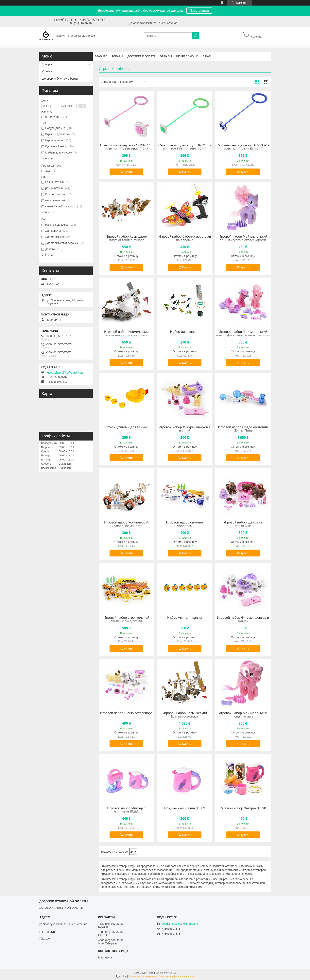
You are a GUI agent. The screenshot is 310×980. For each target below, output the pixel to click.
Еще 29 (50, 212)
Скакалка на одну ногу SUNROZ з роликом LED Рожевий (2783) (126, 147)
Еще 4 (49, 255)
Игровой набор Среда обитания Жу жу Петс (243, 429)
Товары (117, 56)
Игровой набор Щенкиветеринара (126, 713)
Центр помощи (187, 56)
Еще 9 (49, 159)
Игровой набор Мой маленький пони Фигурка (243, 715)
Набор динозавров (185, 332)
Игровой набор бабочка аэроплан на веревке (185, 238)
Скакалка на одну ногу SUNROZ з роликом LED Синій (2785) (243, 147)
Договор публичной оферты (60, 79)
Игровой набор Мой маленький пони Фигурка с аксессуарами (243, 238)
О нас (207, 56)
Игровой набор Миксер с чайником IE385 (126, 810)
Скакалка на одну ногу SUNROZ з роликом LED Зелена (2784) (185, 147)
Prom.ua (172, 973)
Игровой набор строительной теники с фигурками (126, 619)
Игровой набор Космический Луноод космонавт (126, 524)
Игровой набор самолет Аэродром (185, 524)
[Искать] (196, 36)
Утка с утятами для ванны (126, 427)
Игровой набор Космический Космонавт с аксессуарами (126, 334)
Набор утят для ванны (185, 618)
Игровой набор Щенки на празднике (243, 524)
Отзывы (166, 56)
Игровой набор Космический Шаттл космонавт (185, 715)
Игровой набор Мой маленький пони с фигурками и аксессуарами (243, 334)
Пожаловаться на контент (143, 976)
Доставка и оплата (141, 56)
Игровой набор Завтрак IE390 (243, 808)
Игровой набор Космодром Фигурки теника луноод (126, 238)
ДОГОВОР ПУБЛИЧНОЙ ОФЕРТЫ (61, 908)
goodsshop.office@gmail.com (65, 373)
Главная (101, 56)
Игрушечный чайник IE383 (185, 808)
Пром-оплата (199, 11)
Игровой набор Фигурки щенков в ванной (185, 429)
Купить (128, 172)
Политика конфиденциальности (176, 976)
